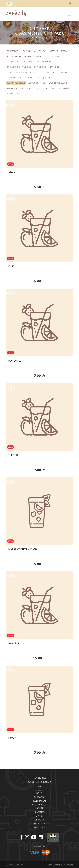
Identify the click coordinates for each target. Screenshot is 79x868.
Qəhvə (63, 72)
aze (9, 4)
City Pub (39, 816)
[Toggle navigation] (70, 14)
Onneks (69, 865)
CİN (52, 88)
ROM (37, 88)
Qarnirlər (54, 67)
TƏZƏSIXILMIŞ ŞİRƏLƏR (16, 83)
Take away (40, 797)
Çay (55, 72)
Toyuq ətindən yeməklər (19, 67)
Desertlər (45, 72)
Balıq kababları (28, 62)
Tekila (44, 88)
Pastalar (65, 51)
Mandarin (40, 827)
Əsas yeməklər (14, 56)
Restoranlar (40, 801)
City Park (40, 820)
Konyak (10, 94)
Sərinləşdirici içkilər (45, 78)
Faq (40, 786)
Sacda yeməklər (46, 62)
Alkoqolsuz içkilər (37, 83)
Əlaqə (39, 790)
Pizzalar (34, 72)
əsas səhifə (35, 38)
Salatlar (43, 51)
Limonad (28, 78)
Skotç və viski (64, 88)
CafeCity (39, 812)
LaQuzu (40, 808)
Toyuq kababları (52, 56)
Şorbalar (54, 51)
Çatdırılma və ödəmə (39, 782)
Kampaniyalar (39, 805)
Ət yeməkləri (40, 67)
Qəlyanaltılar (29, 51)
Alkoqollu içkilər (15, 88)
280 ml (11, 164)
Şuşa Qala (39, 824)
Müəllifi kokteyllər (58, 83)
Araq (29, 88)
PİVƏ (19, 94)
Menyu (40, 793)
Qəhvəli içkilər (14, 78)
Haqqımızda (40, 778)
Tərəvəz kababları (33, 56)
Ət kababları (13, 62)
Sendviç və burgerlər (17, 72)
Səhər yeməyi (13, 51)
